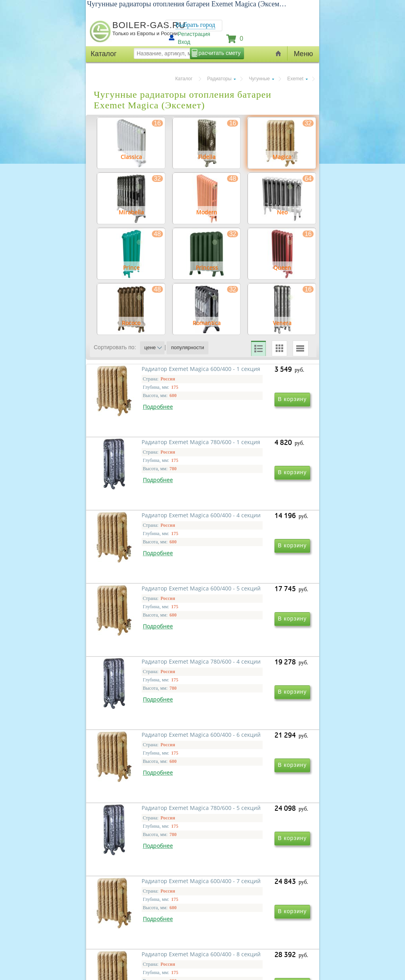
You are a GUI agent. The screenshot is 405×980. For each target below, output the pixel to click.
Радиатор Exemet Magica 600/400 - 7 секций (249, 792)
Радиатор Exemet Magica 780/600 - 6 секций (249, 905)
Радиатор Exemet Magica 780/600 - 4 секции (141, 678)
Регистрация (194, 34)
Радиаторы (220, 79)
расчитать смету (220, 53)
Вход (184, 42)
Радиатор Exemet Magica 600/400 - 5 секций (249, 564)
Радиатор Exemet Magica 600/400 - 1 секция (141, 450)
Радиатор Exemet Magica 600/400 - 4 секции (141, 564)
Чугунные (259, 79)
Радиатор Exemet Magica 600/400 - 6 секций (249, 678)
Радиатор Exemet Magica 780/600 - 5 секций (141, 792)
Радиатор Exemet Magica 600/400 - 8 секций (141, 905)
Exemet (295, 79)
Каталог (184, 79)
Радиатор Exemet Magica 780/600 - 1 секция (249, 450)
